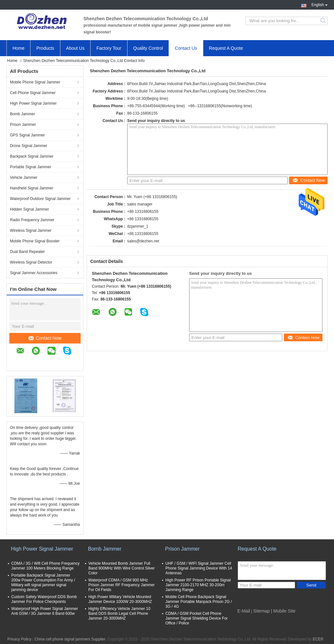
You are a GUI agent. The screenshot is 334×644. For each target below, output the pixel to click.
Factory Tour (109, 48)
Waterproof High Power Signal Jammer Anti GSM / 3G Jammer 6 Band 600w (45, 611)
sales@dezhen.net (143, 241)
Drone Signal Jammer (29, 146)
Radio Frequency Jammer (32, 220)
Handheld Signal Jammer (32, 188)
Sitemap (262, 611)
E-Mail (244, 611)
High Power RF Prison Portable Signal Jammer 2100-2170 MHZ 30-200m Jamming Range (198, 585)
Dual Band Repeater (27, 252)
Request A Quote (226, 48)
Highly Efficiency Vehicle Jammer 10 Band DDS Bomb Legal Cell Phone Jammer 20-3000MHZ (119, 614)
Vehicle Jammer (24, 178)
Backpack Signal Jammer (32, 156)
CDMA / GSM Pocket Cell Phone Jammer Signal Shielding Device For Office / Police (197, 618)
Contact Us (186, 48)
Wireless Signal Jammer (31, 231)
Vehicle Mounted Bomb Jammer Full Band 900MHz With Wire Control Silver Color (122, 568)
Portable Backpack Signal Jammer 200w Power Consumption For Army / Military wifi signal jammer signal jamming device (43, 583)
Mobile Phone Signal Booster (35, 241)
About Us (75, 48)
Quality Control (148, 48)
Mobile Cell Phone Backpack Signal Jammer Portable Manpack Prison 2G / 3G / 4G (199, 602)
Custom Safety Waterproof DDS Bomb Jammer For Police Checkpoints (44, 599)
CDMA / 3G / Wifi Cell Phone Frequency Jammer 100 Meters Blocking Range (45, 566)
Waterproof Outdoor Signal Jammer (40, 199)
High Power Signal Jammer (33, 103)
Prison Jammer (23, 125)
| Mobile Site (283, 611)
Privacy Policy (19, 639)
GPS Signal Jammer (27, 135)
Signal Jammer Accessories (34, 273)
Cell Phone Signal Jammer (33, 93)
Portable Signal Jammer (31, 167)
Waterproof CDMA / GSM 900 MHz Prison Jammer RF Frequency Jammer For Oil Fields (122, 585)
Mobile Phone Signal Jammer (35, 82)
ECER (318, 639)
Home (18, 48)
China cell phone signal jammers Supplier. (71, 639)
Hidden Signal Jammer (29, 209)
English (320, 4)
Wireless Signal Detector (31, 262)
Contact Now (45, 338)
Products (45, 48)
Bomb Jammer (22, 114)
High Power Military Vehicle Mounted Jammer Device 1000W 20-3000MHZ (120, 599)
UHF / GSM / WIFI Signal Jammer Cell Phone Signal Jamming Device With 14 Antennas (199, 568)
